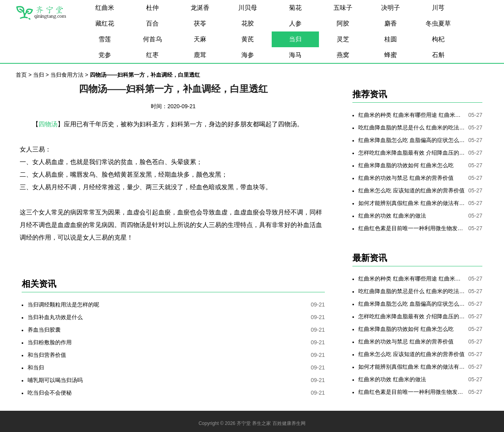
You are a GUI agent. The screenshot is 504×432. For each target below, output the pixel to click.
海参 (248, 55)
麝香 (391, 23)
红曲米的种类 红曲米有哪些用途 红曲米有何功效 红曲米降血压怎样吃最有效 (411, 115)
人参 (295, 23)
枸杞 (438, 39)
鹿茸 (200, 55)
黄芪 (248, 39)
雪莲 (105, 39)
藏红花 (105, 23)
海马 (295, 55)
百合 (152, 23)
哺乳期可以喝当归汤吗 (55, 380)
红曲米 (105, 8)
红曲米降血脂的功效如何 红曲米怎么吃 (406, 165)
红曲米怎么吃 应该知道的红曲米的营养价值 (411, 190)
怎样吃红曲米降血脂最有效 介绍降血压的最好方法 (411, 153)
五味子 (343, 8)
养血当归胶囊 (44, 330)
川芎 (438, 8)
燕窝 (343, 55)
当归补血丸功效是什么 (55, 317)
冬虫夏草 (438, 23)
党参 (105, 55)
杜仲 (152, 8)
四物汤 (48, 124)
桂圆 (391, 39)
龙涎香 (200, 8)
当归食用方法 (67, 75)
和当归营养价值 (47, 355)
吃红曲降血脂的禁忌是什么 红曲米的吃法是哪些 (411, 127)
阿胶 (343, 23)
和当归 (36, 367)
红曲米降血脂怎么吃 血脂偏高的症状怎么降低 (411, 140)
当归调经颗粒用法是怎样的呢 (63, 305)
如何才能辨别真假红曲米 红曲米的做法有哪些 (411, 203)
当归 (295, 39)
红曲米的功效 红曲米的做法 (392, 216)
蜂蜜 (391, 55)
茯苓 (200, 23)
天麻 (200, 39)
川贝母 (248, 8)
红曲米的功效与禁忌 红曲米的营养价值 (406, 178)
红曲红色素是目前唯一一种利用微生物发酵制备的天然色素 (411, 228)
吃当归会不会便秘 (50, 393)
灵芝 (343, 39)
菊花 (295, 8)
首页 (21, 75)
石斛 (438, 55)
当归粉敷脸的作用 (50, 342)
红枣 (152, 55)
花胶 (248, 23)
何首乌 (152, 39)
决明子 (391, 8)
